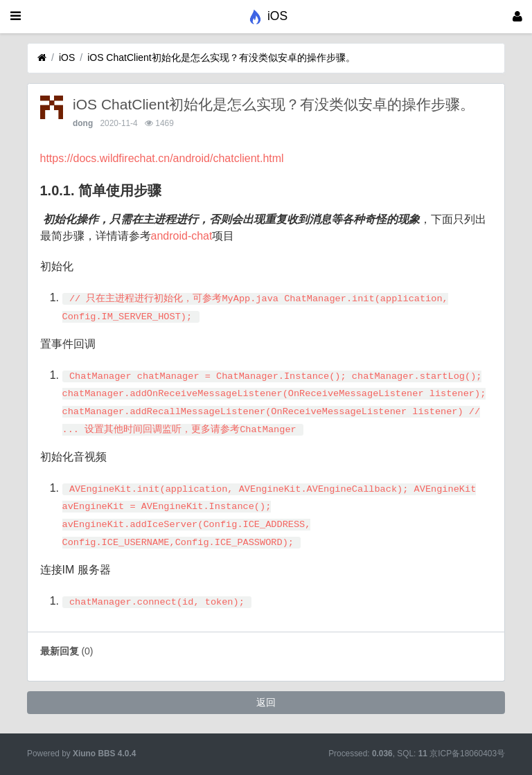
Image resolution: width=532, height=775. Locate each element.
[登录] (517, 17)
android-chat (182, 236)
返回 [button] (266, 702)
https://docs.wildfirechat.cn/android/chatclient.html (162, 158)
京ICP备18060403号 (467, 754)
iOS (67, 57)
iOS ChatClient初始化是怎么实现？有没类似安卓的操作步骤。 (221, 57)
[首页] (42, 58)
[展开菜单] (16, 17)
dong (83, 123)
